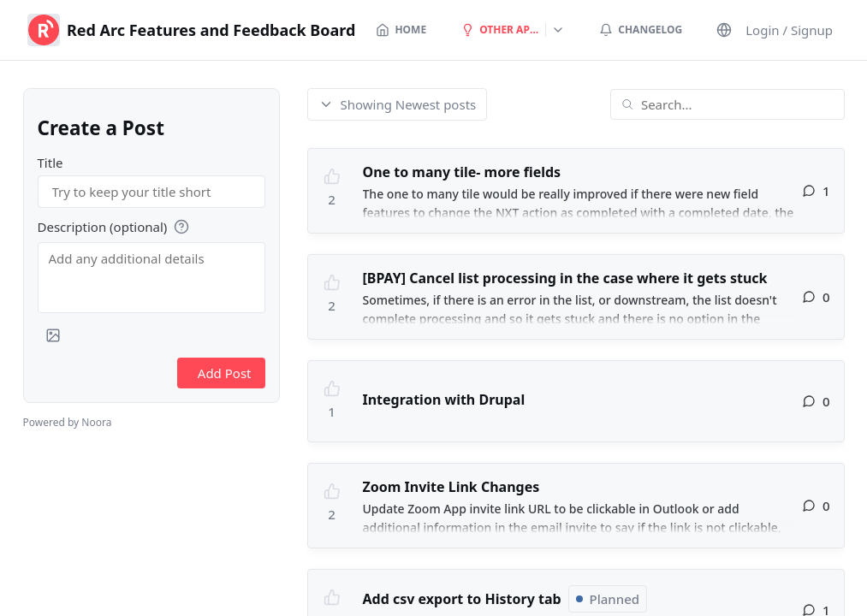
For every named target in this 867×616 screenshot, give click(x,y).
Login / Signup (789, 30)
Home (401, 30)
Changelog (641, 30)
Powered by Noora (68, 422)
